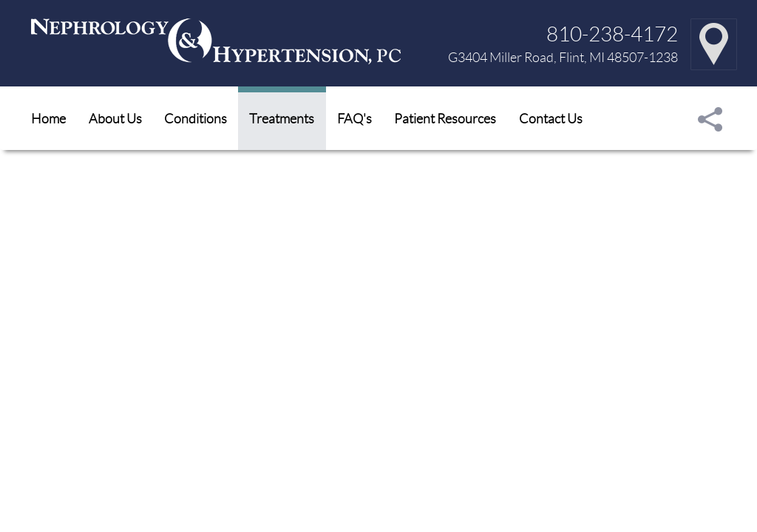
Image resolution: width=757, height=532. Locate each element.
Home (48, 118)
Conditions (196, 118)
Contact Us (551, 118)
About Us (115, 118)
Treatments (282, 118)
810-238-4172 (612, 33)
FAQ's (354, 118)
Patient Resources (445, 118)
